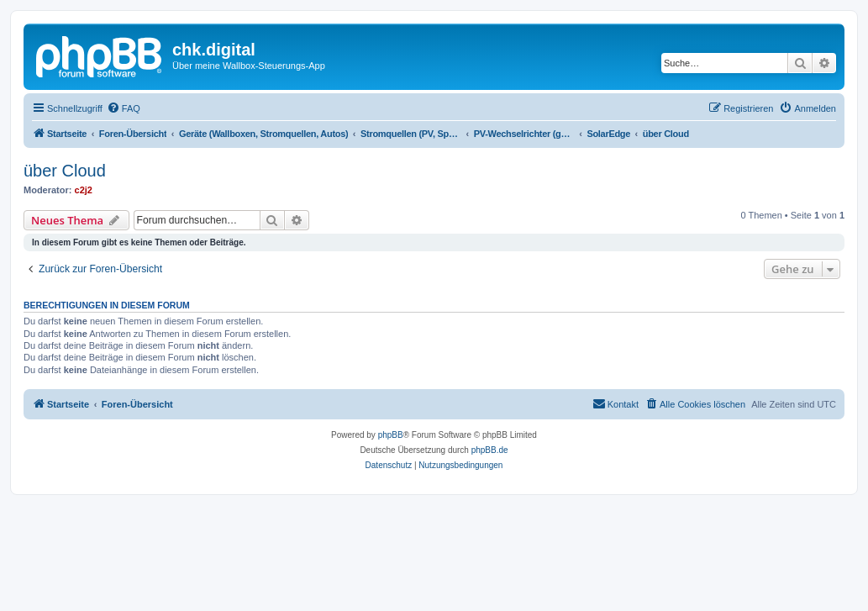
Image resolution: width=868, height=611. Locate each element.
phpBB (391, 435)
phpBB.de (490, 450)
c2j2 (84, 190)
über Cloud (65, 171)
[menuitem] (124, 108)
